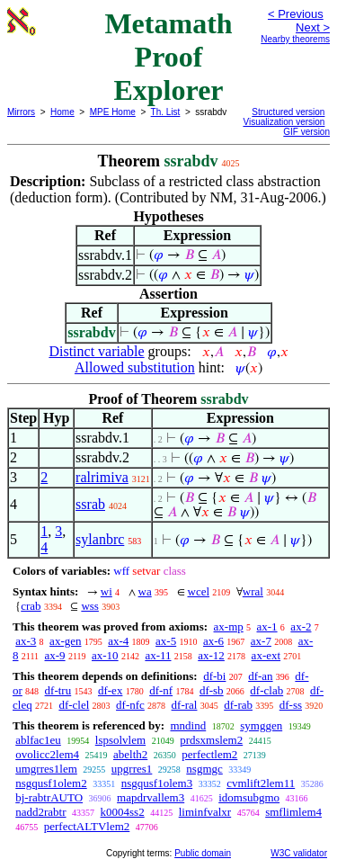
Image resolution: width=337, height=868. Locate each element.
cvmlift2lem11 (261, 783)
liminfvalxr (205, 812)
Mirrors (21, 112)
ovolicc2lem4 (47, 754)
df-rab (238, 705)
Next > (313, 27)
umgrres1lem (46, 769)
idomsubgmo (249, 797)
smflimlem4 (293, 812)
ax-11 (158, 655)
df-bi (214, 676)
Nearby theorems (295, 39)
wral (253, 591)
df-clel (74, 705)
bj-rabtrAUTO (49, 797)
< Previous (296, 14)
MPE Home (113, 112)
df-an (260, 676)
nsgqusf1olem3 (157, 783)
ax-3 (26, 641)
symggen (261, 725)
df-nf (161, 690)
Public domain (203, 853)
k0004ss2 (123, 812)
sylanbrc (100, 539)
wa (145, 591)
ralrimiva (102, 477)
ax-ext (266, 655)
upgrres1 (132, 769)
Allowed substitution (135, 367)
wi (106, 591)
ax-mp (229, 626)
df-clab (266, 690)
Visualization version (284, 122)
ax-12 (211, 655)
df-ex (110, 690)
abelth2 (130, 754)
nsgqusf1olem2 (51, 783)
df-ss (291, 705)
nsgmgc (204, 769)
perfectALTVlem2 (87, 826)
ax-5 (166, 641)
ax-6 (213, 641)
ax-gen (65, 641)
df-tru (58, 690)
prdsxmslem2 (211, 740)
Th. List (166, 112)
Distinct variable (96, 351)
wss (90, 606)
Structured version (288, 112)
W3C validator (299, 853)
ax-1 (267, 626)
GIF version (306, 132)
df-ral (185, 705)
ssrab (90, 504)
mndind (188, 725)
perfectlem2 (209, 754)
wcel (199, 591)
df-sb (212, 690)
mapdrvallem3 (151, 797)
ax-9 (55, 655)
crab (31, 606)
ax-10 (105, 655)
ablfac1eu (38, 740)
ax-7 (261, 641)
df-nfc (130, 705)
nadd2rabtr (40, 812)
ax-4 (118, 641)
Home (62, 112)
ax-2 (301, 626)
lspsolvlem (120, 740)
